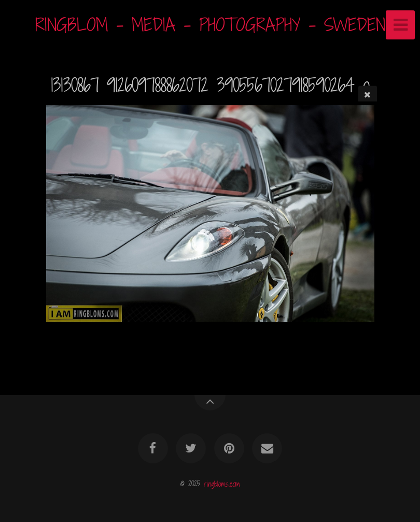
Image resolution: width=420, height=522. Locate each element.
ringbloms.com (222, 483)
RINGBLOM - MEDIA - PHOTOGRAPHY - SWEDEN (210, 25)
